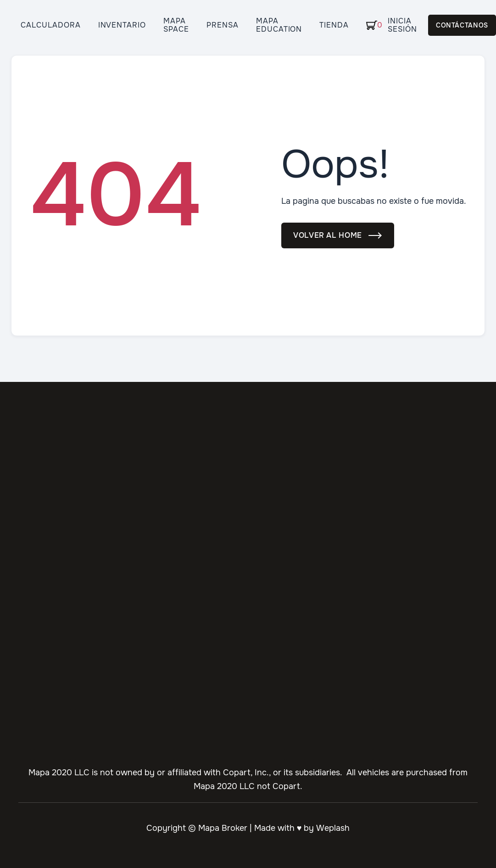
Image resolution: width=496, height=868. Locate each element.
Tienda (334, 25)
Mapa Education (279, 25)
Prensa (223, 25)
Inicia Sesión (402, 25)
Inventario (122, 25)
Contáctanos (462, 25)
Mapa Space (176, 25)
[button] (369, 25)
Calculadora (51, 25)
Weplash (333, 828)
